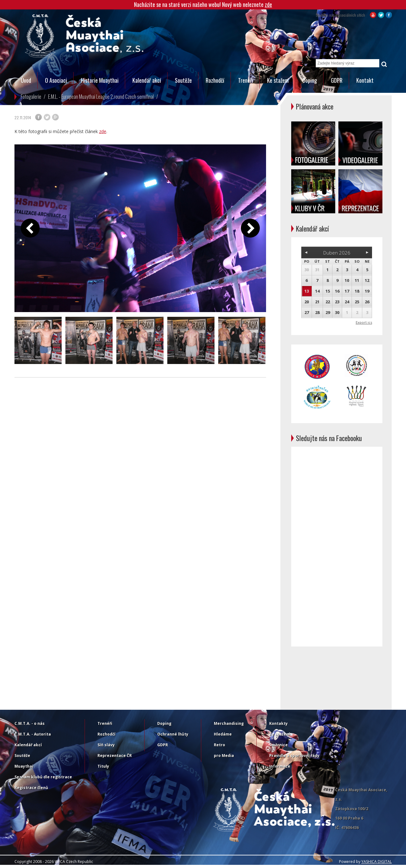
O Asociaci (56, 80)
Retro (220, 745)
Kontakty (278, 723)
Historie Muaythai (100, 80)
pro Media (224, 756)
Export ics (364, 322)
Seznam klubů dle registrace (43, 777)
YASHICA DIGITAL (377, 862)
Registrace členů (31, 788)
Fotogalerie (31, 97)
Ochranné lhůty (173, 734)
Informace (280, 766)
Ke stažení (278, 80)
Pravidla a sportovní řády (294, 756)
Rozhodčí (215, 80)
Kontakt (365, 80)
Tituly (103, 766)
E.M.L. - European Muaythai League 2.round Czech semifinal (101, 97)
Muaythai (24, 766)
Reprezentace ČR (115, 756)
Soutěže (183, 80)
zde (268, 4)
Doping (310, 80)
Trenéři (246, 80)
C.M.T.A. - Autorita (33, 734)
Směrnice (278, 745)
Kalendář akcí (147, 80)
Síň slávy (106, 745)
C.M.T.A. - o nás (30, 723)
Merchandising (229, 723)
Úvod (26, 80)
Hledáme (223, 734)
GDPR (337, 80)
